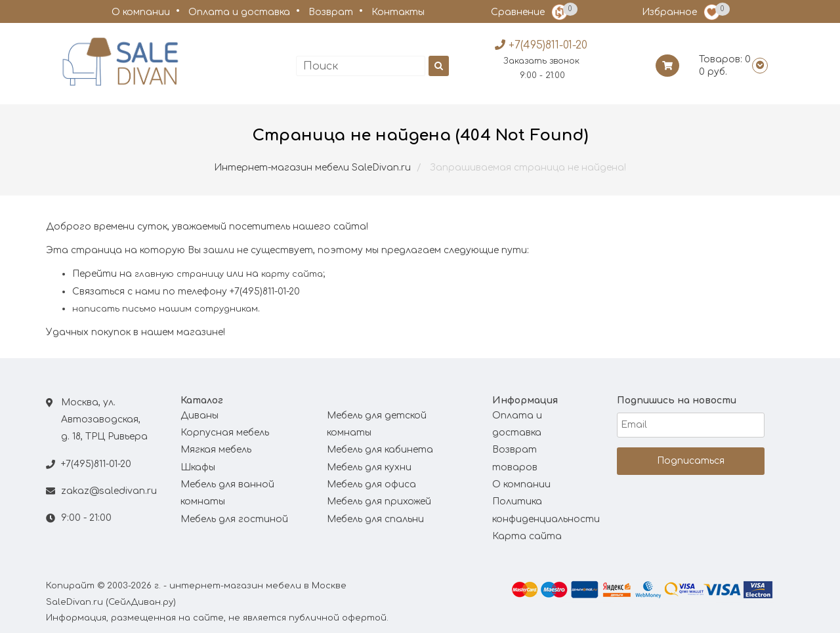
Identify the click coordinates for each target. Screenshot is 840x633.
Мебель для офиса (371, 484)
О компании (141, 12)
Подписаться (691, 461)
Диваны (199, 416)
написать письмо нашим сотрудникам (165, 309)
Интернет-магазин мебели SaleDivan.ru (312, 168)
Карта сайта (527, 536)
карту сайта (292, 274)
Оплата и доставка (239, 12)
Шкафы (198, 467)
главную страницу (179, 274)
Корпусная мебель (225, 433)
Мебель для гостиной (234, 519)
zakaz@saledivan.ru (109, 491)
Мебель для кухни (369, 467)
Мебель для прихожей (379, 501)
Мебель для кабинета (380, 450)
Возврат (331, 12)
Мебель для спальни (375, 519)
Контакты (398, 12)
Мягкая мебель (216, 450)
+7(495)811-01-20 (96, 464)
